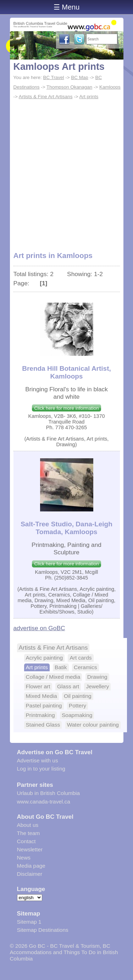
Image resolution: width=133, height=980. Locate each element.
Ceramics (85, 667)
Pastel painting (44, 705)
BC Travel (53, 77)
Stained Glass (43, 725)
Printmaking (40, 715)
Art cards (81, 658)
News (24, 858)
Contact (26, 841)
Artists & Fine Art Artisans (46, 97)
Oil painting (78, 696)
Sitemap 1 (29, 922)
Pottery (77, 705)
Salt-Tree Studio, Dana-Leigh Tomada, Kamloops (66, 528)
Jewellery (97, 686)
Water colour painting (93, 725)
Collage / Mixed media (53, 677)
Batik (61, 667)
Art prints (89, 97)
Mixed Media (41, 696)
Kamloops (110, 87)
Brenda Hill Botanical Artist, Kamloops (66, 372)
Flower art (38, 686)
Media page (31, 866)
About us (28, 825)
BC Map (80, 77)
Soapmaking (77, 715)
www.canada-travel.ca (44, 802)
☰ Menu (67, 7)
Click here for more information (66, 408)
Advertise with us (38, 760)
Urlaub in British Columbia (49, 793)
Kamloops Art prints (59, 67)
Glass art (68, 686)
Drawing (97, 677)
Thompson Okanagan (69, 87)
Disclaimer (30, 874)
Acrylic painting (45, 658)
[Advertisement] (66, 172)
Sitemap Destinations (43, 930)
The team (29, 833)
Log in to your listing (41, 769)
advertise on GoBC (39, 628)
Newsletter (30, 849)
